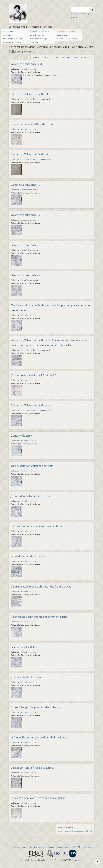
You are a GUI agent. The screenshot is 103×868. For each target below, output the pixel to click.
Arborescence (8, 31)
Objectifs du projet (20, 847)
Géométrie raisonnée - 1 (26, 184)
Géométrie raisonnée (29, 190)
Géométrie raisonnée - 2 (26, 215)
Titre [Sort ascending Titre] (76, 57)
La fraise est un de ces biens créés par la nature (39, 526)
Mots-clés (7, 35)
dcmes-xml (68, 831)
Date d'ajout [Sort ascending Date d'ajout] (66, 57)
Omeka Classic (45, 860)
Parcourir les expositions (67, 39)
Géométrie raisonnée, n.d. (27, 64)
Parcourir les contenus (66, 31)
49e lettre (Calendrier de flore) (29, 154)
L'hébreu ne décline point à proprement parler (39, 617)
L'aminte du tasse (21, 435)
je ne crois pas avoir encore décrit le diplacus (38, 798)
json (75, 831)
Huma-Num (77, 860)
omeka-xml (83, 831)
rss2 (91, 831)
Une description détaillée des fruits (32, 466)
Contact (51, 847)
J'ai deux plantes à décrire (26, 677)
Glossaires (34, 42)
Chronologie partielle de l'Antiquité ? (33, 375)
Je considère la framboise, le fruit (31, 496)
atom (60, 831)
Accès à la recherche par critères (81, 15)
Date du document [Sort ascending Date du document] (51, 57)
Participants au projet (38, 39)
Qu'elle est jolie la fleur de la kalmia (32, 768)
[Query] (83, 9)
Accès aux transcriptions (13, 39)
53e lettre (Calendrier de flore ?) (30, 405)
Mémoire (29, 51)
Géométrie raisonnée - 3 (26, 245)
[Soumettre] (92, 10)
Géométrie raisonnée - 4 (26, 275)
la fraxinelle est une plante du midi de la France (39, 737)
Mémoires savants (28, 69)
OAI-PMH (77, 847)
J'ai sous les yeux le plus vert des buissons (36, 707)
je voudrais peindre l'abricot (28, 556)
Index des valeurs (37, 35)
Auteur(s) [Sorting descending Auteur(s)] (85, 57)
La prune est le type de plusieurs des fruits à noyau (41, 586)
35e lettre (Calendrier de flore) (29, 94)
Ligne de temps (63, 35)
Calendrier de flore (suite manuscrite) (36, 99)
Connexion (88, 847)
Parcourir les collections (39, 31)
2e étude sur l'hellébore (25, 647)
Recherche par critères (12, 42)
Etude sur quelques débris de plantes (33, 124)
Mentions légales (63, 847)
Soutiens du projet (38, 847)
